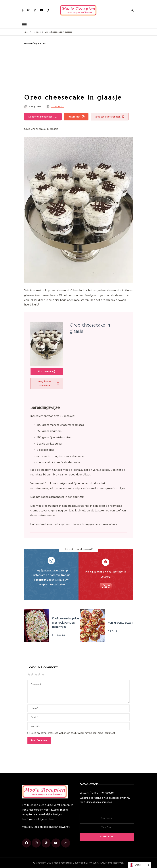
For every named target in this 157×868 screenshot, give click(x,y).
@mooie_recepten (52, 570)
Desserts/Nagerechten (35, 43)
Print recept (76, 117)
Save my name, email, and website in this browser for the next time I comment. (73, 733)
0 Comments (57, 107)
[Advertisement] (78, 69)
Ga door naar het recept (43, 117)
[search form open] (132, 10)
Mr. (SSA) (94, 863)
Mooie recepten (62, 863)
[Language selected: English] (139, 865)
